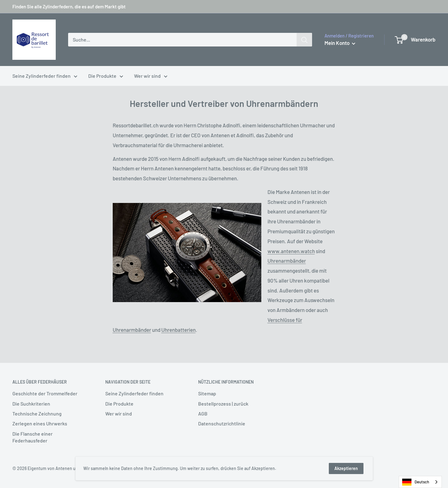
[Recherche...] (182, 40)
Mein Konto (340, 43)
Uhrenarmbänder (287, 261)
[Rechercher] (304, 40)
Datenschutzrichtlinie (222, 423)
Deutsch (416, 482)
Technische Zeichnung (37, 413)
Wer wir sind (151, 77)
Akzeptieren (346, 468)
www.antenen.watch (291, 251)
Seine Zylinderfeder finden (45, 77)
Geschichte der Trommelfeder (45, 393)
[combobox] (420, 482)
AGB (203, 413)
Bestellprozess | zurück (223, 404)
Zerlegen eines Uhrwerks (40, 423)
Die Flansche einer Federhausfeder (33, 437)
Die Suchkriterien (31, 404)
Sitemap (207, 393)
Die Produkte (106, 77)
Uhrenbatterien (178, 330)
